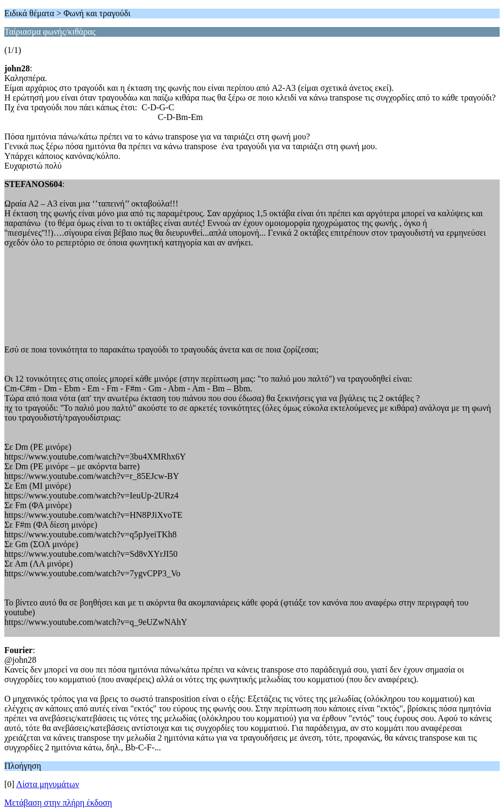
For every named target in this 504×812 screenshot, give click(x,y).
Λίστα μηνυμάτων (48, 784)
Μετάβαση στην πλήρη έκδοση (58, 803)
